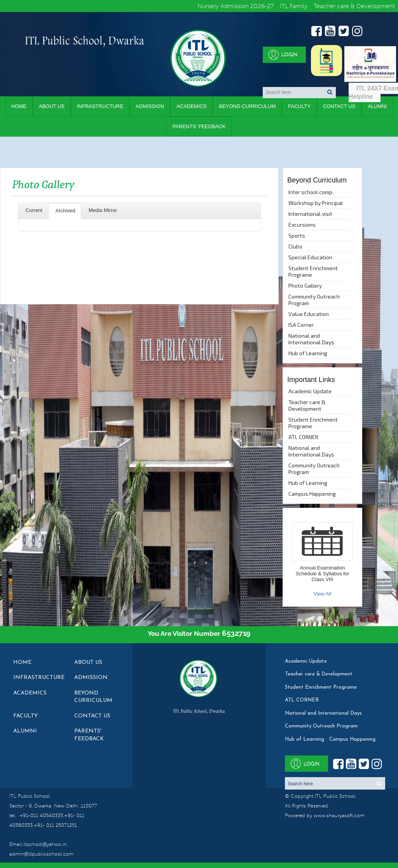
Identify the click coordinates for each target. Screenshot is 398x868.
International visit (310, 214)
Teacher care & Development (307, 405)
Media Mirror (102, 210)
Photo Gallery (305, 286)
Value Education (309, 314)
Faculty (299, 106)
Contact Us (339, 106)
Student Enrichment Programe (313, 271)
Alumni (25, 731)
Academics (191, 106)
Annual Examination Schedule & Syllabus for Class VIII (322, 574)
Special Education (310, 257)
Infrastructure (100, 106)
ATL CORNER (303, 437)
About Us (52, 106)
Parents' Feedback (199, 126)
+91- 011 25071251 (55, 825)
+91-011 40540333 (41, 815)
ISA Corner (301, 325)
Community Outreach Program (314, 300)
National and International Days (311, 339)
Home (19, 106)
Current (33, 210)
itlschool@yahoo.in (45, 844)
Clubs (295, 246)
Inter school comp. (311, 192)
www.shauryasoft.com (339, 815)
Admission (150, 106)
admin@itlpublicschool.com (41, 854)
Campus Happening (312, 494)
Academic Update (310, 391)
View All (322, 594)
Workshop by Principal (316, 203)
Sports (297, 235)
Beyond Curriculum (247, 106)
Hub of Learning (308, 353)
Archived (65, 211)
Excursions (302, 225)
